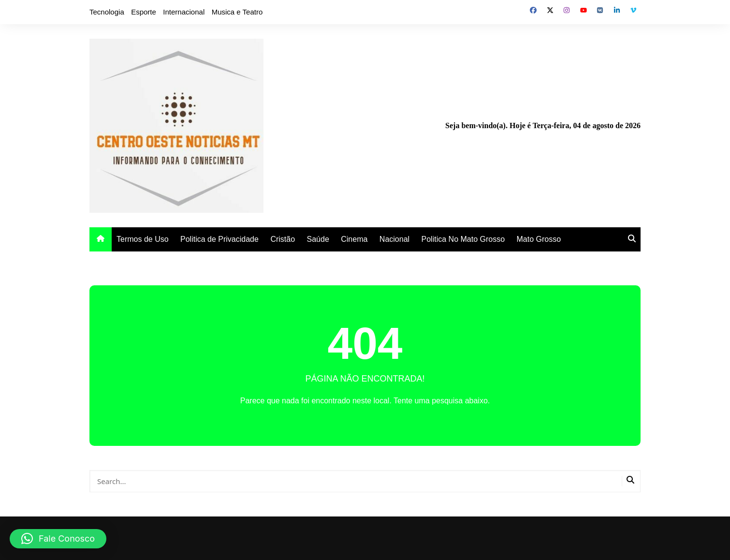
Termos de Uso (143, 239)
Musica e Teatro (237, 12)
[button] (58, 539)
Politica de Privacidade (219, 239)
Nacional (394, 239)
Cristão (283, 239)
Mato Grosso (539, 239)
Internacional (184, 12)
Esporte (144, 12)
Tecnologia (107, 12)
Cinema (354, 239)
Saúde (318, 239)
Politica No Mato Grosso (463, 239)
